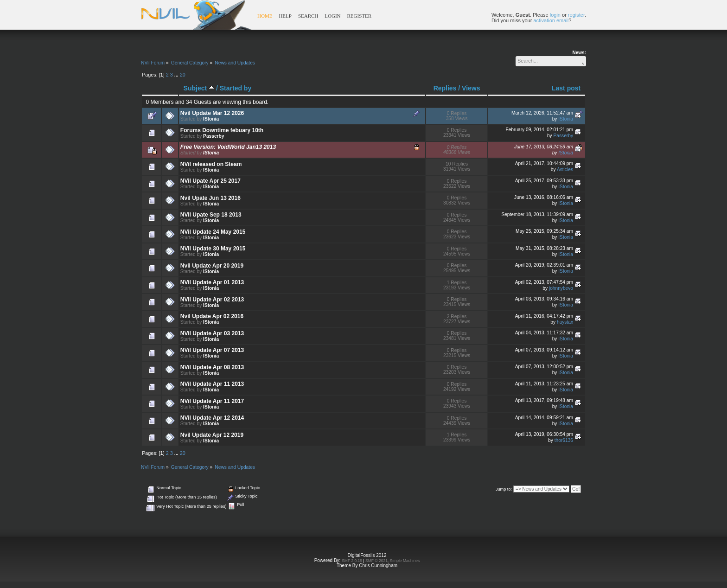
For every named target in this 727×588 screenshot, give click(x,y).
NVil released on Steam (211, 164)
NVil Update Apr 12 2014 (212, 418)
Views (471, 88)
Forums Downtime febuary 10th (222, 130)
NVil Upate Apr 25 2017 (210, 181)
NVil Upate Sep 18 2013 (211, 215)
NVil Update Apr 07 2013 (212, 350)
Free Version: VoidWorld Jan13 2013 (228, 147)
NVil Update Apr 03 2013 (212, 333)
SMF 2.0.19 (352, 561)
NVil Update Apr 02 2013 (212, 300)
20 (183, 75)
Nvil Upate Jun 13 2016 (210, 198)
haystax (565, 322)
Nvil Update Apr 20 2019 (212, 266)
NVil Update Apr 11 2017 (212, 401)
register (576, 15)
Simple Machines (405, 561)
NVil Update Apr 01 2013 (212, 282)
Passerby (214, 136)
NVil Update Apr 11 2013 (212, 384)
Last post (566, 88)
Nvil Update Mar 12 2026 (212, 113)
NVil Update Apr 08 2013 (212, 367)
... (177, 75)
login (555, 15)
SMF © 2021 (376, 561)
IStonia (211, 119)
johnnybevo (561, 288)
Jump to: (504, 489)
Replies (445, 88)
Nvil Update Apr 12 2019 (212, 435)
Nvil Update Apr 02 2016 (212, 316)
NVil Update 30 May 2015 (213, 249)
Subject (199, 88)
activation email (551, 20)
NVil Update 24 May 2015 (213, 232)
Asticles (565, 169)
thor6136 (564, 440)
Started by (236, 88)
